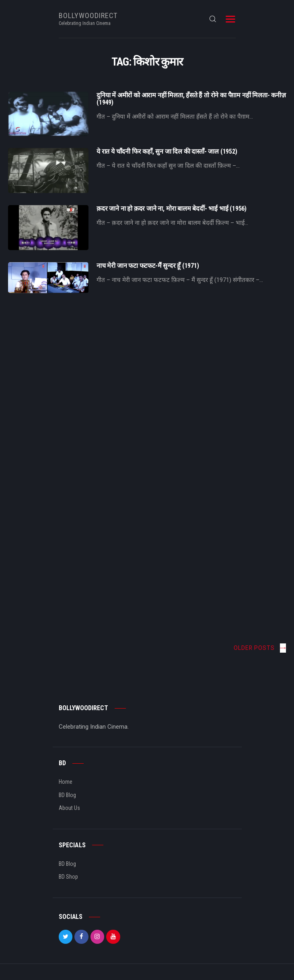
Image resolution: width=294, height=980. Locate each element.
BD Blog (67, 795)
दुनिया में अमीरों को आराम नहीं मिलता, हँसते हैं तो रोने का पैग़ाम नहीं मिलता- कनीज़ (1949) (191, 99)
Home (66, 782)
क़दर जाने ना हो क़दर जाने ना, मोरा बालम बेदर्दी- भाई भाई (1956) (172, 209)
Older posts (254, 648)
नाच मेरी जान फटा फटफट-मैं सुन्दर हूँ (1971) (148, 266)
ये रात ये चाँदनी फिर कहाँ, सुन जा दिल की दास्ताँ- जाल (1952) (167, 152)
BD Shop (68, 877)
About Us (69, 808)
